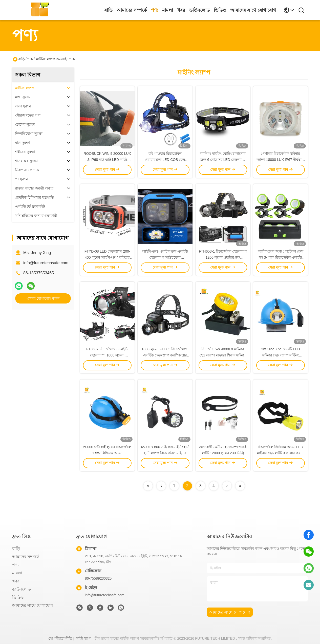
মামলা (168, 10)
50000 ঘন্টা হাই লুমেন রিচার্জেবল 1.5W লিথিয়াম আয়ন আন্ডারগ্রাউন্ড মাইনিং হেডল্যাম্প (107, 453)
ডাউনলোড (199, 10)
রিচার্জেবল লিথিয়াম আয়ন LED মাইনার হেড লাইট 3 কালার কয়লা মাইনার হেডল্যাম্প (281, 453)
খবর (181, 10)
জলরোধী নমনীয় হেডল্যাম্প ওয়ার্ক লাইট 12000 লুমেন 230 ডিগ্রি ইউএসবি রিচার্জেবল (223, 453)
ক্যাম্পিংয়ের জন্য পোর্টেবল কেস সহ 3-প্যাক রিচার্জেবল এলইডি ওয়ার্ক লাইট (281, 257)
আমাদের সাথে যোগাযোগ (253, 10)
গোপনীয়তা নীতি (60, 638)
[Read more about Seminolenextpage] (148, 486)
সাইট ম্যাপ (83, 638)
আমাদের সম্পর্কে (132, 10)
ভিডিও (220, 10)
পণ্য (155, 10)
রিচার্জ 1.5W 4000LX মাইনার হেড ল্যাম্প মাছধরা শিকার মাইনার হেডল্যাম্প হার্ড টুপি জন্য (223, 355)
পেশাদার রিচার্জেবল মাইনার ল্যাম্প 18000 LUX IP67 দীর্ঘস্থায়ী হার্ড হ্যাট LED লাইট (281, 160)
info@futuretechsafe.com (46, 263)
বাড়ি (108, 10)
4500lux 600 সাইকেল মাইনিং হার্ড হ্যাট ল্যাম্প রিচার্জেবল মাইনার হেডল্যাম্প (165, 453)
